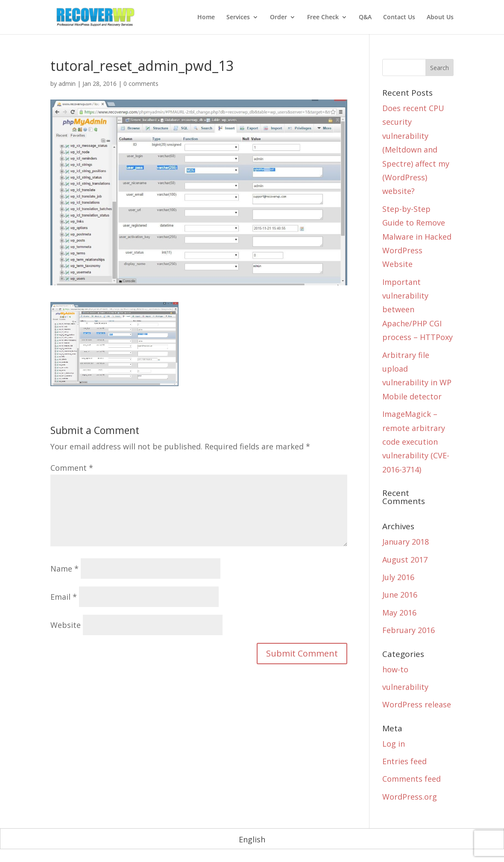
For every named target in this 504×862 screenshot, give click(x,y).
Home (206, 18)
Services (238, 18)
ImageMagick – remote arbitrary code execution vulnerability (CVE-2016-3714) (416, 442)
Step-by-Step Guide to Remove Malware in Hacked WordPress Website (417, 237)
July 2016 (398, 577)
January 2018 (406, 542)
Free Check (323, 18)
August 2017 (405, 560)
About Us (440, 18)
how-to (395, 669)
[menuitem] (252, 839)
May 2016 (399, 613)
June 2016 (400, 595)
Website (66, 625)
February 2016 (409, 630)
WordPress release (417, 704)
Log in (394, 744)
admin (67, 84)
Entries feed (404, 761)
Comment (72, 468)
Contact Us (399, 18)
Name (64, 569)
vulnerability (405, 687)
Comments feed (412, 779)
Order (278, 18)
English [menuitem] (252, 839)
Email (64, 597)
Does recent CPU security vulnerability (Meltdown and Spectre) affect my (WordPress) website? (416, 150)
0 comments (141, 84)
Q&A (365, 18)
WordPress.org (410, 797)
